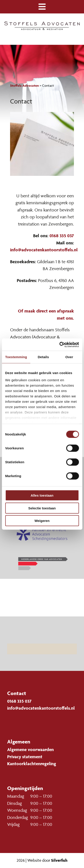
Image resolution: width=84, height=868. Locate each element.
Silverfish (59, 860)
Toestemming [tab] (16, 357)
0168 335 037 (62, 236)
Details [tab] (43, 357)
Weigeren (42, 521)
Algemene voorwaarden (30, 750)
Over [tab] (69, 357)
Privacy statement (25, 757)
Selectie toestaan (42, 508)
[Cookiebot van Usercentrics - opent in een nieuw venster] (60, 345)
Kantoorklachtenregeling (32, 764)
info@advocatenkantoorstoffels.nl (44, 250)
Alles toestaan (42, 495)
